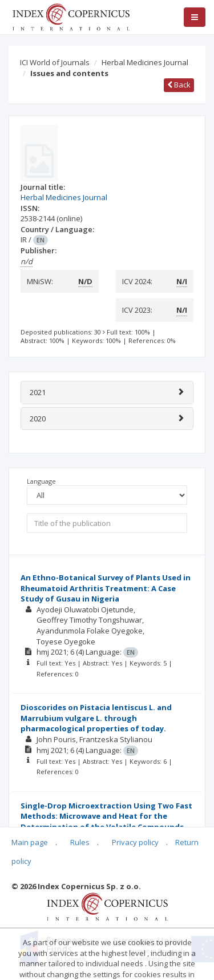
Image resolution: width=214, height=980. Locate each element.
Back (179, 85)
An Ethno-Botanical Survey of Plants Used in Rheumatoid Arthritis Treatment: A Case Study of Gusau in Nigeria (106, 588)
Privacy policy (135, 842)
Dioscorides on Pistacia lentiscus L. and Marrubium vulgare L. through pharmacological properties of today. (96, 718)
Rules (80, 842)
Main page (30, 842)
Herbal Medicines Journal (145, 62)
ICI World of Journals (55, 62)
